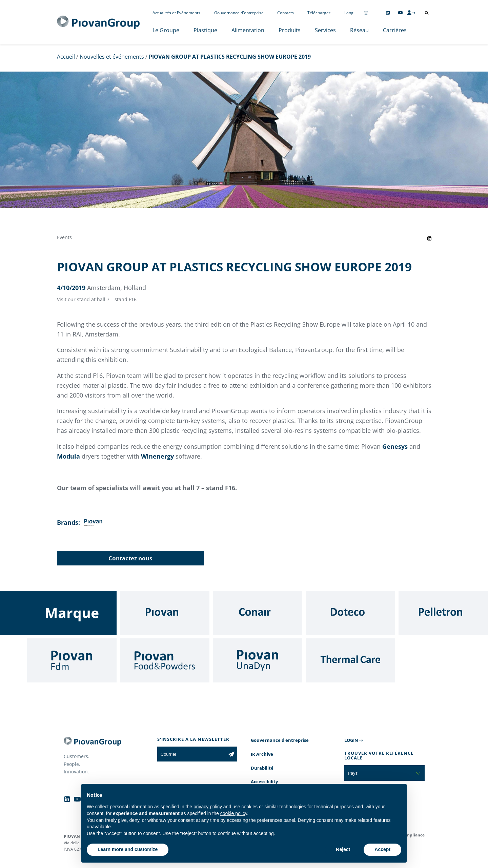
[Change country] (366, 13)
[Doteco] (350, 613)
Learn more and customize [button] (128, 849)
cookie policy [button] (234, 813)
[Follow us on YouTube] (400, 13)
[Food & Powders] (165, 660)
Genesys (395, 446)
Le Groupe (166, 30)
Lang (349, 13)
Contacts (286, 13)
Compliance (413, 835)
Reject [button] (343, 849)
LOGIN (351, 740)
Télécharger (319, 13)
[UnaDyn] (258, 660)
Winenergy (157, 456)
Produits (290, 30)
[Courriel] (191, 754)
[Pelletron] (443, 613)
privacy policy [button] (208, 807)
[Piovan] (165, 613)
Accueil (66, 57)
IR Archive (262, 754)
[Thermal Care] (350, 660)
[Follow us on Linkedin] (388, 13)
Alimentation (248, 30)
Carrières (395, 30)
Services (325, 30)
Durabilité (262, 768)
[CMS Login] (411, 13)
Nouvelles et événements (112, 57)
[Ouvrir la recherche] (427, 13)
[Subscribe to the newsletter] (231, 754)
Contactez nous (130, 558)
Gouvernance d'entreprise (239, 13)
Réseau (359, 30)
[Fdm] (72, 660)
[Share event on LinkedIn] (429, 238)
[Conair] (258, 613)
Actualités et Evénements (176, 13)
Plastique (205, 30)
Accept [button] (382, 849)
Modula (68, 456)
